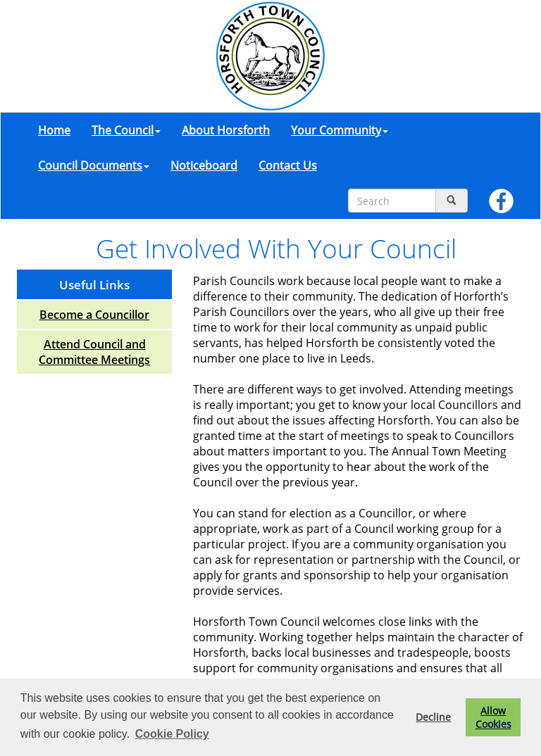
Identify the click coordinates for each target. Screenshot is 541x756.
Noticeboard (204, 165)
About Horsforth (226, 130)
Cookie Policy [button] (172, 734)
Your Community (340, 130)
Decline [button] (433, 717)
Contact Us (288, 165)
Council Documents (94, 165)
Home (54, 130)
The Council (126, 130)
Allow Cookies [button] (493, 717)
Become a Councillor (94, 315)
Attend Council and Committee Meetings (94, 352)
